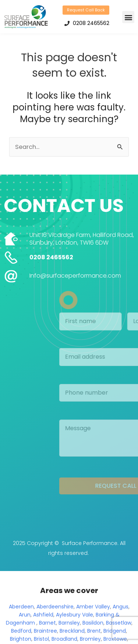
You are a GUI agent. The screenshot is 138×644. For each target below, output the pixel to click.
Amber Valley (93, 608)
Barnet (47, 624)
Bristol (41, 640)
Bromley (90, 640)
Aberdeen (21, 608)
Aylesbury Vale (75, 616)
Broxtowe (115, 640)
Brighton (21, 640)
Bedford (21, 632)
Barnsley (69, 624)
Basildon (93, 624)
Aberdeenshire (55, 608)
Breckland (72, 632)
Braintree (45, 632)
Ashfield (43, 616)
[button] (128, 17)
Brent (94, 632)
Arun (25, 616)
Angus (121, 608)
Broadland (64, 640)
